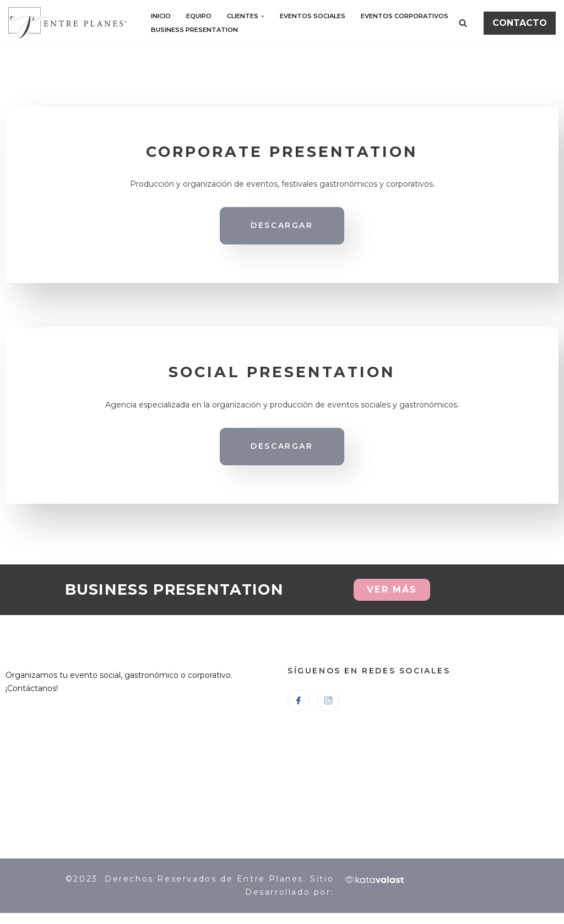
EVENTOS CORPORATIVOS (405, 16)
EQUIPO (199, 16)
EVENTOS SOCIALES (313, 16)
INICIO (161, 16)
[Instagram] (328, 700)
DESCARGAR (282, 225)
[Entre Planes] (70, 23)
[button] (263, 17)
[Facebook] (299, 700)
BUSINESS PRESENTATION (194, 30)
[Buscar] (463, 23)
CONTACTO (520, 23)
